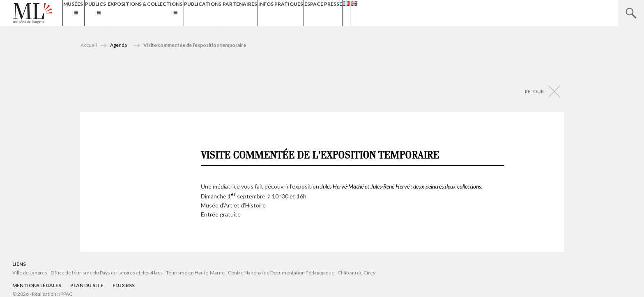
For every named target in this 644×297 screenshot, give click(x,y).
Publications (262, 13)
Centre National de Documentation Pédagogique (281, 273)
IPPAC (66, 294)
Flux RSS (124, 285)
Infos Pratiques (358, 13)
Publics (118, 13)
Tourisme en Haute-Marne (195, 273)
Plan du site (87, 285)
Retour (534, 91)
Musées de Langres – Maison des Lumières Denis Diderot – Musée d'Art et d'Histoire (33, 14)
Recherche (631, 13)
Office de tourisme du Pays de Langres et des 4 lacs (107, 273)
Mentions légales (37, 285)
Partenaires (308, 13)
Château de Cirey (356, 273)
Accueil (89, 45)
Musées (78, 13)
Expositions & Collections (186, 13)
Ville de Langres (30, 273)
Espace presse (410, 13)
